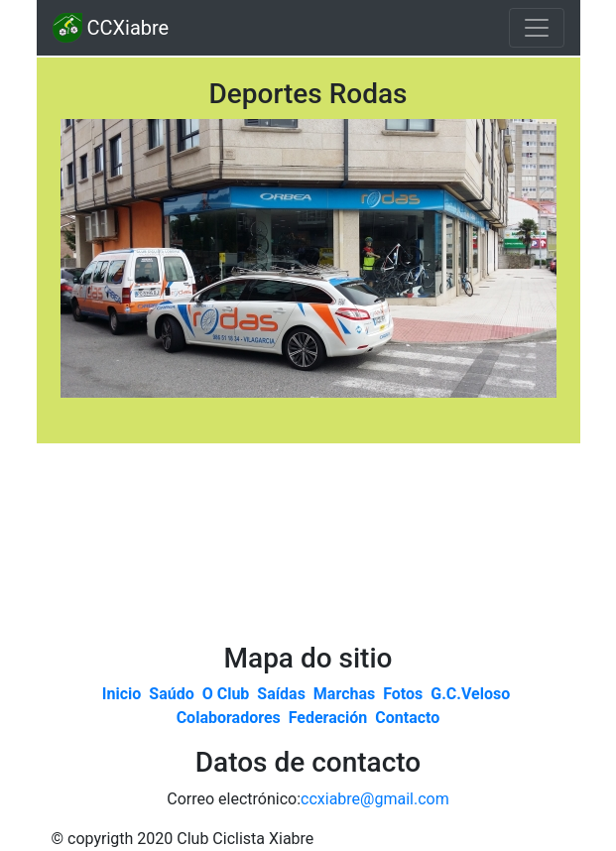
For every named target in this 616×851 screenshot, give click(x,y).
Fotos (405, 694)
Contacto (407, 718)
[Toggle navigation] (537, 28)
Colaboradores (231, 718)
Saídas (283, 694)
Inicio (123, 694)
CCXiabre (111, 28)
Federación (330, 718)
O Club (228, 694)
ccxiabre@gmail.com (375, 799)
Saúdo (173, 694)
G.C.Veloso (472, 694)
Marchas (346, 694)
